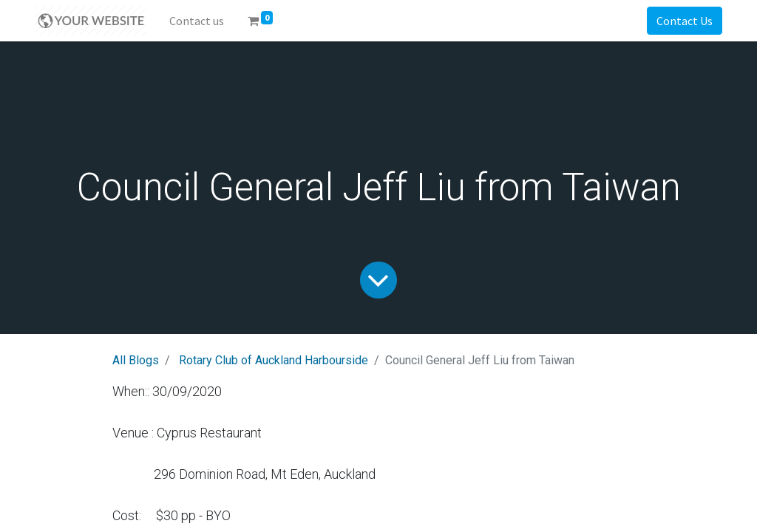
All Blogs (136, 360)
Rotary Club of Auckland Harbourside (274, 360)
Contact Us (685, 21)
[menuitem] (197, 21)
